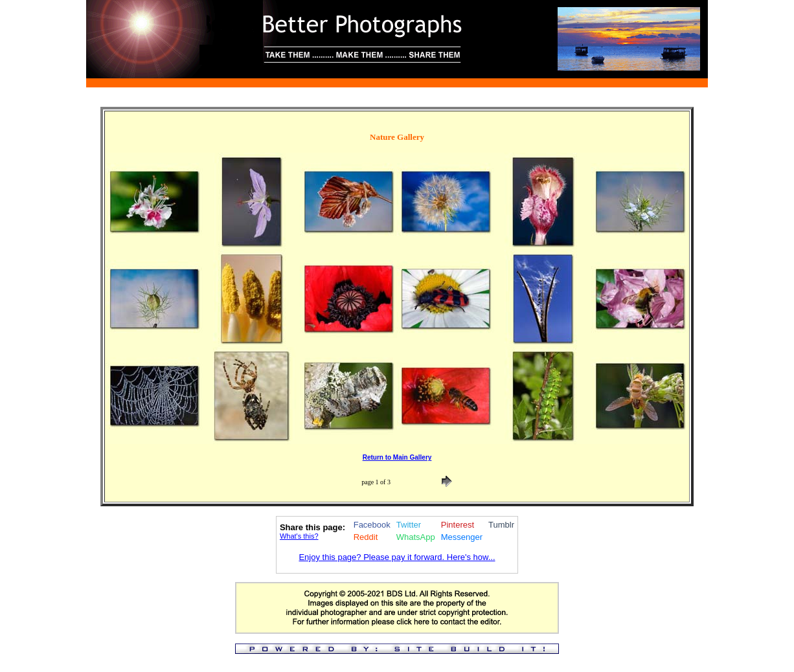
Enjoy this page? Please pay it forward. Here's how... (397, 557)
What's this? (299, 536)
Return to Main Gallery (397, 457)
